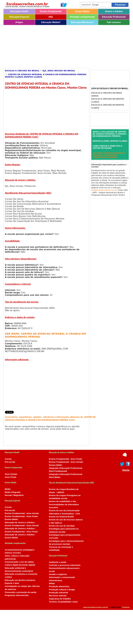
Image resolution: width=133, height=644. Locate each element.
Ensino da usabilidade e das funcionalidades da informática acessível (64, 504)
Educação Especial (19, 17)
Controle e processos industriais (65, 565)
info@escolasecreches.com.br (104, 190)
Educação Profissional (114, 17)
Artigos (19, 22)
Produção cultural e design (62, 590)
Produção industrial (58, 593)
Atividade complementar (82, 17)
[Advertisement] (55, 46)
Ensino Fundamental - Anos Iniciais (22, 513)
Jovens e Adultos (114, 11)
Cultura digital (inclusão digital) (20, 565)
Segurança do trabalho (60, 599)
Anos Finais (10, 477)
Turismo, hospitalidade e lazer (63, 602)
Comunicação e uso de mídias (19, 562)
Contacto (126, 607)
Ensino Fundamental (51, 11)
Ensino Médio (82, 11)
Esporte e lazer (12, 583)
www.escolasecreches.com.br (96, 607)
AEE (51, 17)
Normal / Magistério (14, 495)
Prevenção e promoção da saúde (21, 592)
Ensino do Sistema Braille (61, 517)
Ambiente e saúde (58, 562)
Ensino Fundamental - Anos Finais (21, 516)
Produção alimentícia (59, 586)
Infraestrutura (56, 580)
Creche (8, 459)
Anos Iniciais (11, 474)
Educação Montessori (82, 22)
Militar (52, 583)
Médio (8, 489)
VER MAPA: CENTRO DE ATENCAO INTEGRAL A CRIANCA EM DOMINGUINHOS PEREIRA (109, 155)
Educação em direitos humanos (20, 580)
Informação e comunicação (62, 577)
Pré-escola (10, 462)
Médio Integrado (13, 492)
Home (126, 470)
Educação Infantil (19, 11)
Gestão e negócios (58, 574)
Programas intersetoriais (17, 595)
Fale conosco (114, 22)
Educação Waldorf (51, 22)
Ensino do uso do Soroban (62, 526)
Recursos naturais (58, 596)
